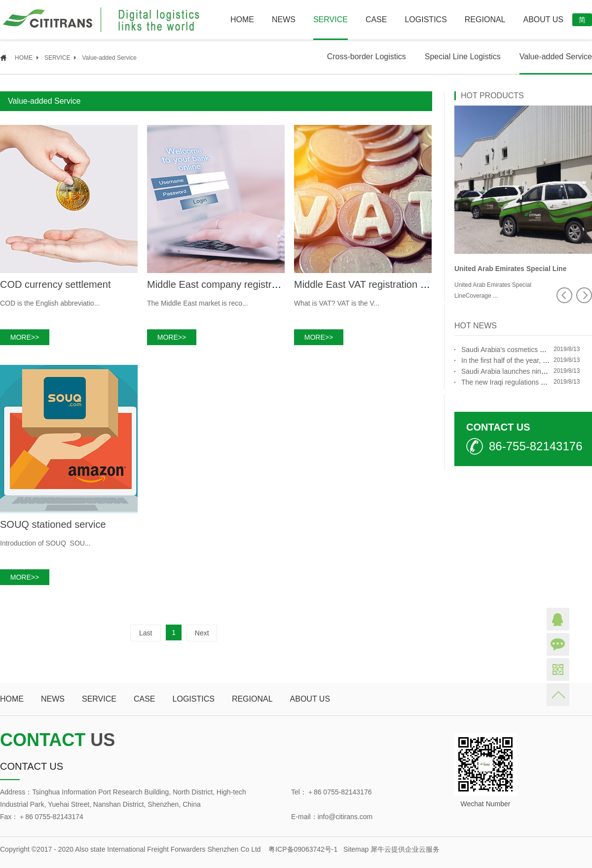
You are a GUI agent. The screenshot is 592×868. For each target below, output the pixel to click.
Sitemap (354, 849)
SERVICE (57, 58)
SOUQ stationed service (53, 524)
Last (146, 633)
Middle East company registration (220, 284)
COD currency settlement (55, 284)
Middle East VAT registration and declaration (391, 284)
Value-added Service (109, 58)
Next (202, 633)
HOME (242, 20)
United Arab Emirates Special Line (510, 269)
